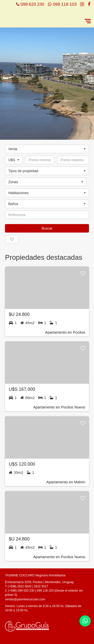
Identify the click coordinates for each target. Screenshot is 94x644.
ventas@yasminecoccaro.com (25, 599)
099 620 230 (32, 4)
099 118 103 (65, 4)
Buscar (47, 228)
